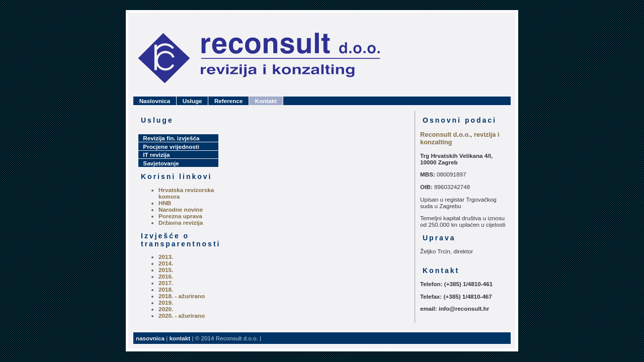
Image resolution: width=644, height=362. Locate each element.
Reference (228, 101)
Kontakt (266, 101)
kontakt (180, 338)
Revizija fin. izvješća (171, 138)
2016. (166, 276)
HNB (165, 203)
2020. (166, 309)
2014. (166, 263)
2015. (166, 270)
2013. (166, 257)
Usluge (192, 101)
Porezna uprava (180, 216)
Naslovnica (155, 101)
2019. (166, 302)
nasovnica (150, 338)
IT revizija (156, 155)
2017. (166, 283)
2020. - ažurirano (182, 315)
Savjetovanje (161, 163)
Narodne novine (181, 209)
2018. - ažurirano (182, 296)
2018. (166, 289)
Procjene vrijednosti (171, 147)
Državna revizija (181, 222)
